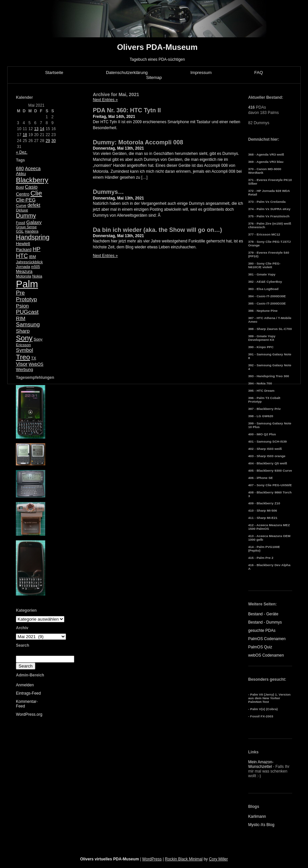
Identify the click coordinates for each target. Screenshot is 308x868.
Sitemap (154, 77)
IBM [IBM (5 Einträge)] (33, 257)
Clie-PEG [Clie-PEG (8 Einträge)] (26, 200)
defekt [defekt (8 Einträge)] (34, 205)
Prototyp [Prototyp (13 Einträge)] (26, 299)
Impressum (201, 72)
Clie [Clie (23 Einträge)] (36, 193)
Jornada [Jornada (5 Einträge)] (23, 267)
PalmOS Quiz (260, 647)
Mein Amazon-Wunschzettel (261, 764)
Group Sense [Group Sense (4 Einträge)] (26, 227)
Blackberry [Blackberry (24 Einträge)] (32, 180)
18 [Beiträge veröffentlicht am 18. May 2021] (25, 135)
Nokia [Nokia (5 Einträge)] (37, 276)
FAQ (258, 72)
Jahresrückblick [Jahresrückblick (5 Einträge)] (29, 262)
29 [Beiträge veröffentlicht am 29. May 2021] (48, 141)
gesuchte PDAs (262, 631)
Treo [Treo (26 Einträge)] (23, 357)
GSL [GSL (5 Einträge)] (20, 231)
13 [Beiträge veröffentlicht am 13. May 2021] (36, 129)
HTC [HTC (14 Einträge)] (22, 256)
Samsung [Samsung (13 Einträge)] (28, 325)
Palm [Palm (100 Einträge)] (27, 284)
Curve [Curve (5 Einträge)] (21, 205)
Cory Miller (218, 859)
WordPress (152, 859)
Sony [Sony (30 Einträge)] (24, 338)
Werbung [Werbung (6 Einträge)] (24, 369)
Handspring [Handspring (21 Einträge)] (33, 237)
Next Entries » (105, 100)
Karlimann (257, 816)
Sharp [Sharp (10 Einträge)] (23, 331)
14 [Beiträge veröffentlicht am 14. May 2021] (42, 129)
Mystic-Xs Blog (261, 825)
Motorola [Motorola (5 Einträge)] (23, 276)
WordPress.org (29, 714)
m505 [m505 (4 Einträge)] (35, 267)
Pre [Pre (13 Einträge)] (20, 293)
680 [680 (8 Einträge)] (20, 168)
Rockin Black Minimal (184, 859)
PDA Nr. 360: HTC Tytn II (127, 110)
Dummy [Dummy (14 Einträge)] (26, 216)
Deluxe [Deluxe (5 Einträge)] (22, 210)
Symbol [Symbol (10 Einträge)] (24, 350)
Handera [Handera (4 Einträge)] (32, 231)
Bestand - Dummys (265, 622)
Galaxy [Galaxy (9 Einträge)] (34, 222)
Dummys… (108, 192)
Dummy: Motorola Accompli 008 (138, 142)
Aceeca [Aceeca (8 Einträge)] (33, 168)
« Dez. (22, 152)
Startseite (54, 72)
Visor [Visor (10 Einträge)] (22, 364)
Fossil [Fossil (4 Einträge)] (20, 223)
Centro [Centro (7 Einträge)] (23, 194)
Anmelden (25, 685)
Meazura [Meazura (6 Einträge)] (24, 271)
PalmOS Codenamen (267, 639)
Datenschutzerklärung (127, 72)
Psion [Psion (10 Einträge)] (22, 306)
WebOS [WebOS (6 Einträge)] (36, 364)
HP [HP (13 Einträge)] (37, 249)
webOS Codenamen (266, 655)
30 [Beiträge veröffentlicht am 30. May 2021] (53, 141)
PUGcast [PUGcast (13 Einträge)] (27, 312)
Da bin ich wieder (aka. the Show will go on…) (157, 230)
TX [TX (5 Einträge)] (34, 358)
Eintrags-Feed (28, 693)
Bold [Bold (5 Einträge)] (20, 187)
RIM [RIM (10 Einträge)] (20, 318)
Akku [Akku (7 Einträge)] (21, 174)
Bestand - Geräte (263, 614)
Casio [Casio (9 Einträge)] (31, 187)
